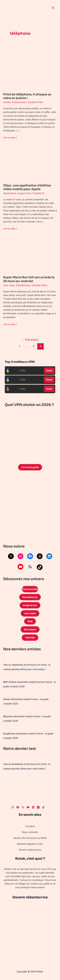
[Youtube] (28, 807)
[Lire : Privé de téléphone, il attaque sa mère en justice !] (30, 69)
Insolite (7, 102)
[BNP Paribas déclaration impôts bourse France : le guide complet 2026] (3, 676)
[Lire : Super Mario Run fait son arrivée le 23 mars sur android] (30, 257)
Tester (49, 371)
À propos (30, 826)
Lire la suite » (10, 137)
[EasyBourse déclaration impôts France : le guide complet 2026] (3, 727)
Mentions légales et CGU (30, 844)
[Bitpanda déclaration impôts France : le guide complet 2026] (3, 710)
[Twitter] (23, 807)
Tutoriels (30, 637)
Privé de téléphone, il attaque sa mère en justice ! (27, 96)
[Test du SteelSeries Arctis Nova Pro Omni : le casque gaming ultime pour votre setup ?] (3, 658)
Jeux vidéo (9, 285)
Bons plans (30, 629)
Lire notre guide (30, 467)
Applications (10, 193)
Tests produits (30, 589)
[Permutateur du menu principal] (53, 8)
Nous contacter (30, 832)
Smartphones (19, 102)
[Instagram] (13, 807)
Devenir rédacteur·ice (30, 850)
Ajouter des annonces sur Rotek (30, 838)
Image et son (30, 605)
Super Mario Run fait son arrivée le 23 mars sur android (29, 279)
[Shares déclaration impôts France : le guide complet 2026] (3, 693)
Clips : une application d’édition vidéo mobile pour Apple (27, 187)
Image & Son (24, 193)
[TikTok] (43, 807)
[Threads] (38, 807)
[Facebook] (18, 807)
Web (30, 621)
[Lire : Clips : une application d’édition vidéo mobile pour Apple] (30, 165)
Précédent (30, 340)
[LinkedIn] (33, 807)
